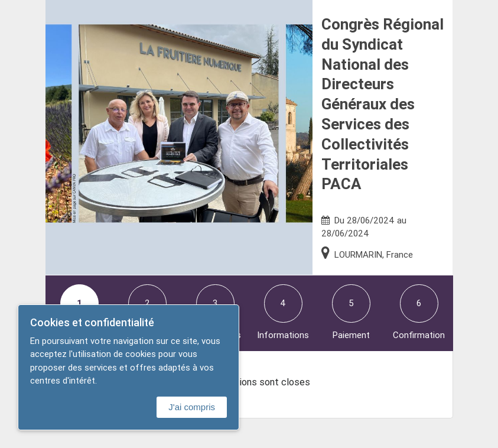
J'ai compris (192, 407)
